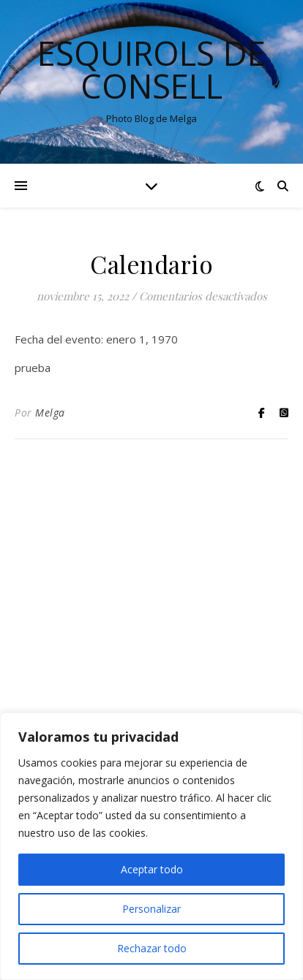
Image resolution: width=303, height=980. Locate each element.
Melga (50, 413)
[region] (151, 846)
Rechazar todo (152, 948)
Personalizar (151, 909)
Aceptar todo (152, 869)
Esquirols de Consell (151, 69)
